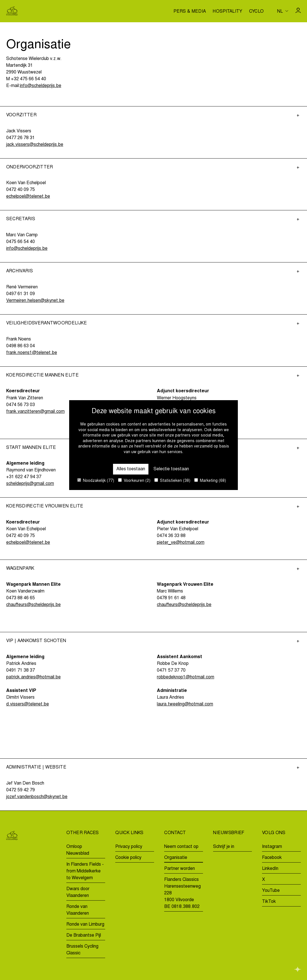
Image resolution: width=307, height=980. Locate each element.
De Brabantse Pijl (84, 936)
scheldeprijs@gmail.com (30, 484)
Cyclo (257, 12)
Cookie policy (128, 858)
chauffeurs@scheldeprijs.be (33, 605)
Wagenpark (20, 569)
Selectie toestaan (171, 469)
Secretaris (21, 219)
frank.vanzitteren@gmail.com (35, 412)
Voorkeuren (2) (134, 481)
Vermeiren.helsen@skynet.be (35, 301)
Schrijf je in (224, 847)
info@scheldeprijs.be (41, 86)
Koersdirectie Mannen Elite (42, 376)
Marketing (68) (210, 481)
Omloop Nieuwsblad (78, 850)
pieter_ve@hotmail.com (181, 543)
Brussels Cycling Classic (82, 950)
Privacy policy (129, 847)
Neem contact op (181, 847)
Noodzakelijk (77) (96, 481)
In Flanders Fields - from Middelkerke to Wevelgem (85, 871)
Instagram (272, 847)
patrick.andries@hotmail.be (33, 677)
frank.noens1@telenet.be (32, 353)
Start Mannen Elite (31, 448)
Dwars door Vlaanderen (78, 892)
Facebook (272, 858)
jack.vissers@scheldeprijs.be (35, 145)
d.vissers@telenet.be (28, 704)
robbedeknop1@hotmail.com (186, 677)
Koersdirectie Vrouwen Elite (45, 506)
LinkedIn (270, 869)
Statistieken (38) (172, 481)
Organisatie (176, 858)
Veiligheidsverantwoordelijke (47, 323)
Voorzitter (21, 115)
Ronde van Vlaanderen (78, 910)
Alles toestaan (131, 469)
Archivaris (20, 271)
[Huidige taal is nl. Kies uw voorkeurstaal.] (283, 11)
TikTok (269, 902)
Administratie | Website (36, 768)
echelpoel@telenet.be (28, 197)
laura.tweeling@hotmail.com (185, 704)
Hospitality (227, 12)
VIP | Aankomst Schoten (36, 641)
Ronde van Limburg (85, 925)
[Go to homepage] (12, 11)
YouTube (271, 891)
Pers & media (190, 12)
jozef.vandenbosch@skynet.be (37, 797)
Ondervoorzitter (30, 167)
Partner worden (180, 869)
